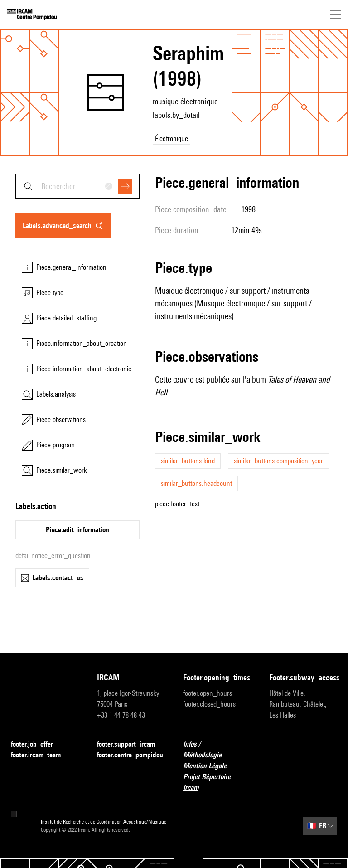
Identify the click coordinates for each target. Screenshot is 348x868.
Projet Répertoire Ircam (217, 782)
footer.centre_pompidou (130, 755)
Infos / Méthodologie (217, 749)
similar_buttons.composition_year (278, 461)
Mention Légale (210, 766)
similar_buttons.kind (188, 461)
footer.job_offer (37, 744)
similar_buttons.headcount (196, 483)
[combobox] (77, 186)
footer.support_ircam (131, 744)
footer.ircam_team (41, 755)
